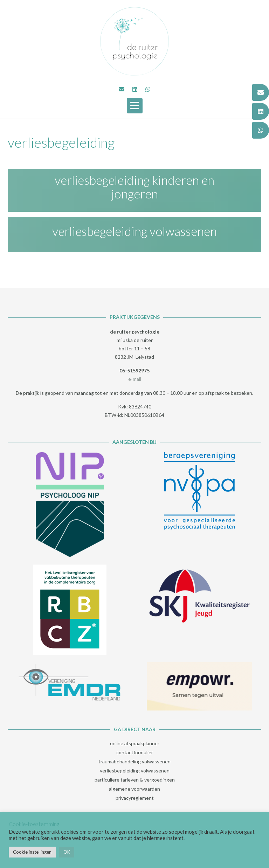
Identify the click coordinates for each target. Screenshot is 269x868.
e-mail (135, 379)
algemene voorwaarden (134, 789)
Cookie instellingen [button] (32, 852)
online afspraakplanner (135, 743)
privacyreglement (135, 798)
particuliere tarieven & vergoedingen (135, 780)
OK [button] (67, 852)
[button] (135, 106)
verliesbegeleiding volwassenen (134, 231)
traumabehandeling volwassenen (134, 761)
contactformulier (135, 752)
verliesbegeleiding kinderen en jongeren (134, 187)
